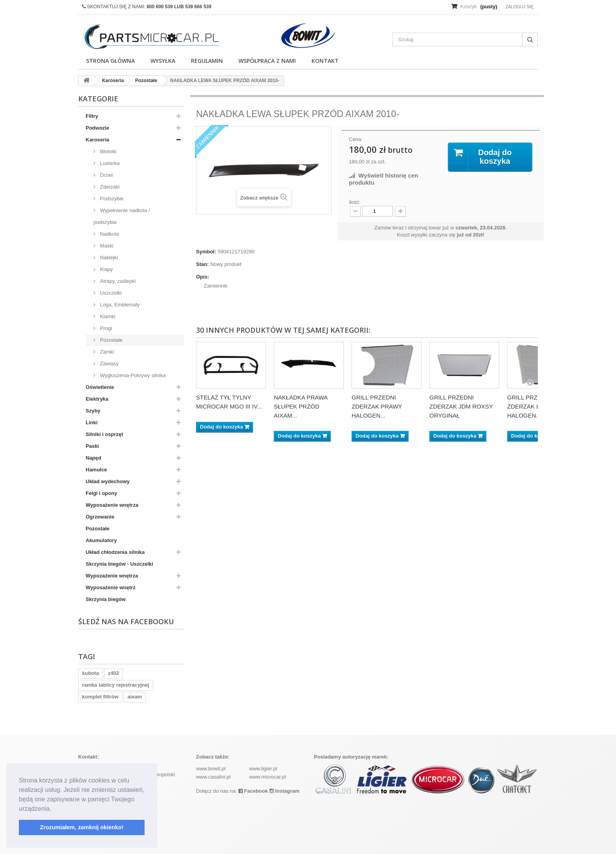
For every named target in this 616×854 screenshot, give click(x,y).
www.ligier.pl (263, 769)
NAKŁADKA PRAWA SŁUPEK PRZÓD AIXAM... (301, 406)
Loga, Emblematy (119, 305)
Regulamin (207, 61)
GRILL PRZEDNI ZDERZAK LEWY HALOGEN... (530, 406)
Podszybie (111, 199)
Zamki (106, 352)
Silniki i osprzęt (104, 434)
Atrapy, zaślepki (117, 281)
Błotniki (108, 151)
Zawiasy (109, 364)
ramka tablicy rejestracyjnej (116, 685)
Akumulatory (101, 540)
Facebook (253, 791)
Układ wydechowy (108, 481)
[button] (54, 809)
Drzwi (106, 175)
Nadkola (109, 234)
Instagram (285, 791)
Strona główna (110, 61)
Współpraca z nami (267, 61)
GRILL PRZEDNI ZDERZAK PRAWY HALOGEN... (377, 406)
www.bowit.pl (211, 769)
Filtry (92, 116)
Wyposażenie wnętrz (111, 587)
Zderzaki (109, 187)
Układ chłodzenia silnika (115, 552)
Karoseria (97, 140)
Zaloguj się (519, 7)
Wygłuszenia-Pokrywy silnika (132, 375)
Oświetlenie (100, 387)
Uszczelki (110, 293)
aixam (135, 697)
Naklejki (108, 257)
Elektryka (97, 399)
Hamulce (96, 470)
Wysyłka (163, 61)
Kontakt (325, 61)
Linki (92, 422)
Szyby (93, 411)
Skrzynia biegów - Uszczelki (119, 564)
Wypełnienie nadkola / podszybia (122, 216)
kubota (91, 673)
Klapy (106, 269)
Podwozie (97, 128)
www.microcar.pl (268, 777)
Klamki (107, 316)
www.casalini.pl (213, 777)
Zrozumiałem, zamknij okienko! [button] (82, 827)
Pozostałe (111, 340)
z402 (114, 673)
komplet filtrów (100, 697)
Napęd (93, 458)
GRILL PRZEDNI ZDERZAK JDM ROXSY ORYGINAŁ (461, 406)
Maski (106, 246)
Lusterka (109, 163)
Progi (105, 328)
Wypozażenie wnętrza (112, 576)
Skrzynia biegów (106, 599)
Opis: (203, 277)
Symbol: (206, 252)
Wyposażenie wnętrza (112, 505)
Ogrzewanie (100, 517)
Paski (92, 446)
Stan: (203, 264)
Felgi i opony (101, 493)
